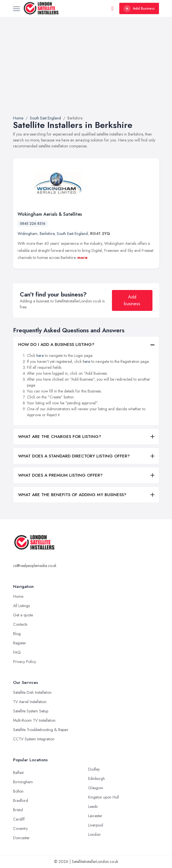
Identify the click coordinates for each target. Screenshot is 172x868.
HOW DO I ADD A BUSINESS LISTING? (56, 344)
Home (18, 596)
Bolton (18, 791)
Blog (17, 634)
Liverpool (96, 825)
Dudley (94, 769)
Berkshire (47, 234)
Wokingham (27, 234)
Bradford (21, 801)
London (94, 834)
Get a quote (23, 615)
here (40, 356)
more (82, 258)
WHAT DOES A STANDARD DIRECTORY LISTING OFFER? (74, 456)
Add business (132, 300)
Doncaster (21, 838)
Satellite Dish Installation (32, 692)
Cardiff (19, 819)
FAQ (17, 652)
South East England (72, 234)
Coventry (20, 828)
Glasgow (96, 788)
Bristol (18, 810)
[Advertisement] (86, 73)
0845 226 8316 (33, 224)
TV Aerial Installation (30, 702)
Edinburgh (96, 778)
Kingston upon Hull (104, 797)
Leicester (95, 816)
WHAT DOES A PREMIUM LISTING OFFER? (60, 475)
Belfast (18, 773)
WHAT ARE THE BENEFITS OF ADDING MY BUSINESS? (72, 495)
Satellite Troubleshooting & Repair (41, 730)
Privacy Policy (25, 662)
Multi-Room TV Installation (34, 720)
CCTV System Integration (34, 739)
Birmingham (23, 782)
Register (20, 643)
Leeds (93, 806)
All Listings (21, 606)
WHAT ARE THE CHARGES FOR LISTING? (60, 437)
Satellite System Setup (31, 711)
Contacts (20, 624)
